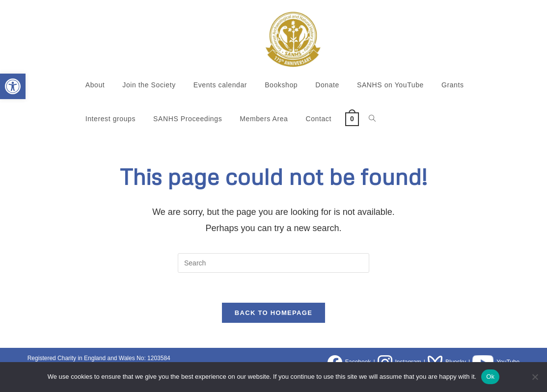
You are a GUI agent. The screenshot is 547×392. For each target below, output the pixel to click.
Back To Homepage (273, 313)
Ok (490, 377)
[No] (535, 377)
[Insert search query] (273, 263)
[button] (13, 86)
